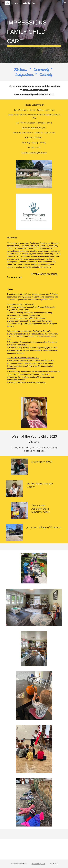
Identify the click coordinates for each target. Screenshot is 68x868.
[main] (34, 32)
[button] (3, 3)
